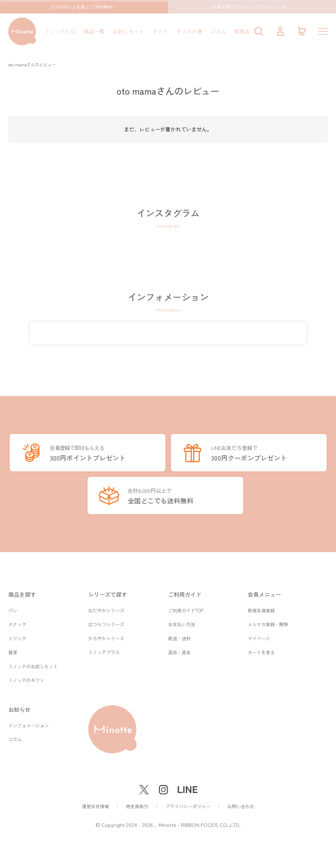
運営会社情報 (96, 806)
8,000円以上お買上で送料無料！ (84, 7)
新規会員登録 (261, 608)
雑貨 (13, 651)
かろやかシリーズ (106, 637)
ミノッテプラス (104, 651)
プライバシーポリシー (188, 806)
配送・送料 (179, 637)
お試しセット (128, 31)
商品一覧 (94, 31)
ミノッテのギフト (26, 680)
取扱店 (242, 31)
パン (13, 608)
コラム (218, 31)
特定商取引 (137, 806)
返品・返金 (179, 651)
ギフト (160, 31)
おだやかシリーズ (106, 608)
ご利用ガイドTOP (186, 608)
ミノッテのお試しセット (33, 666)
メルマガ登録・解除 (268, 622)
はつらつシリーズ (106, 622)
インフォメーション (29, 726)
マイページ (259, 637)
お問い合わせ (241, 806)
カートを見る (261, 651)
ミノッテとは (60, 31)
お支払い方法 (182, 622)
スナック (17, 622)
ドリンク (17, 637)
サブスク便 (189, 31)
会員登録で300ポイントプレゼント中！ (252, 7)
